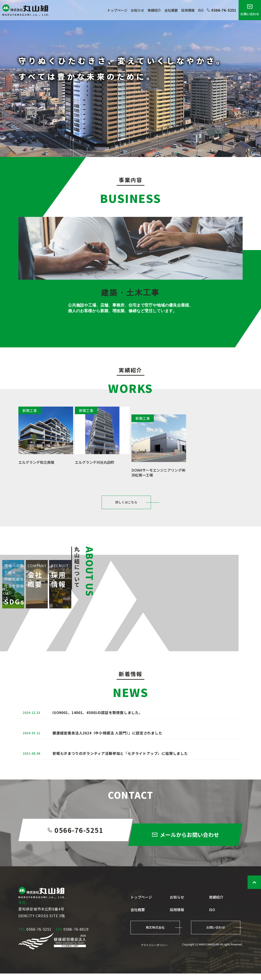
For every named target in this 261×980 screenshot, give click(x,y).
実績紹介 (154, 10)
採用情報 (188, 10)
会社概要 (171, 10)
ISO (201, 10)
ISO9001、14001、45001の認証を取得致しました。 (98, 735)
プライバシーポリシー (154, 951)
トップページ (117, 10)
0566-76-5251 (222, 10)
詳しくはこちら (126, 506)
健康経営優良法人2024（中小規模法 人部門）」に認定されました (107, 760)
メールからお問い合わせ (191, 860)
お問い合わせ (250, 10)
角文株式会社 (155, 934)
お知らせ (137, 10)
